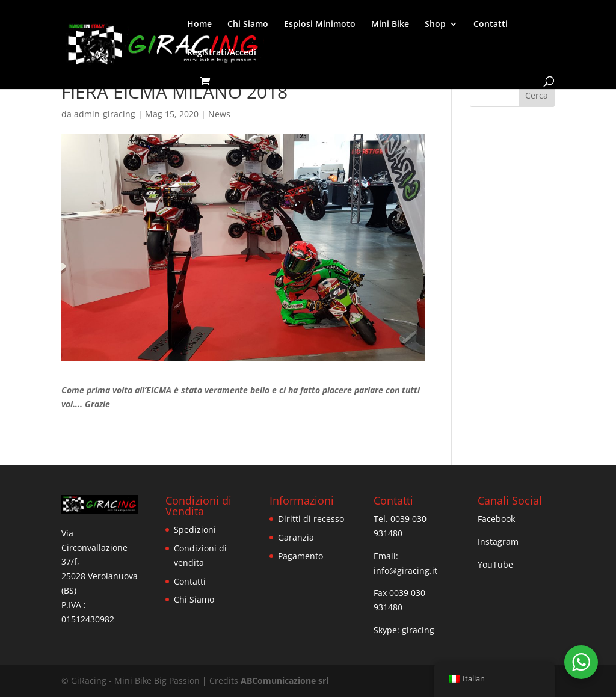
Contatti (491, 25)
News (219, 114)
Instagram (498, 542)
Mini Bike (390, 25)
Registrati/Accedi (222, 53)
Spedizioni (195, 530)
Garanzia (296, 537)
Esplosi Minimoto (320, 25)
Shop (435, 25)
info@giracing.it (405, 570)
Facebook (496, 519)
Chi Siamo (248, 25)
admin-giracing (105, 114)
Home (199, 25)
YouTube (495, 564)
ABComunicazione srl (285, 680)
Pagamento (300, 556)
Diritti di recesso (311, 519)
